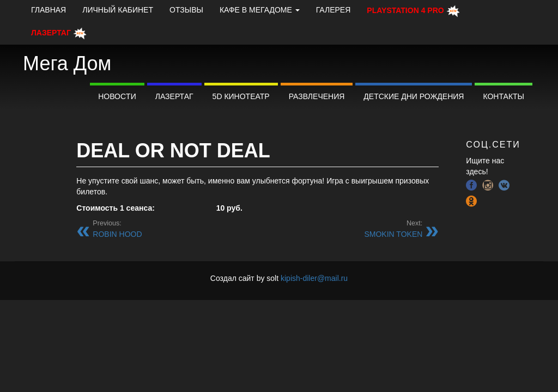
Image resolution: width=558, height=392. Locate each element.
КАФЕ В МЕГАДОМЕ (260, 10)
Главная (48, 10)
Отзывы (186, 10)
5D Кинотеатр (241, 96)
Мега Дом (67, 63)
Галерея (333, 10)
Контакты (504, 96)
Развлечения (317, 96)
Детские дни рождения (414, 96)
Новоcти (117, 96)
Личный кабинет (118, 10)
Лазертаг (174, 96)
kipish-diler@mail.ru (314, 278)
